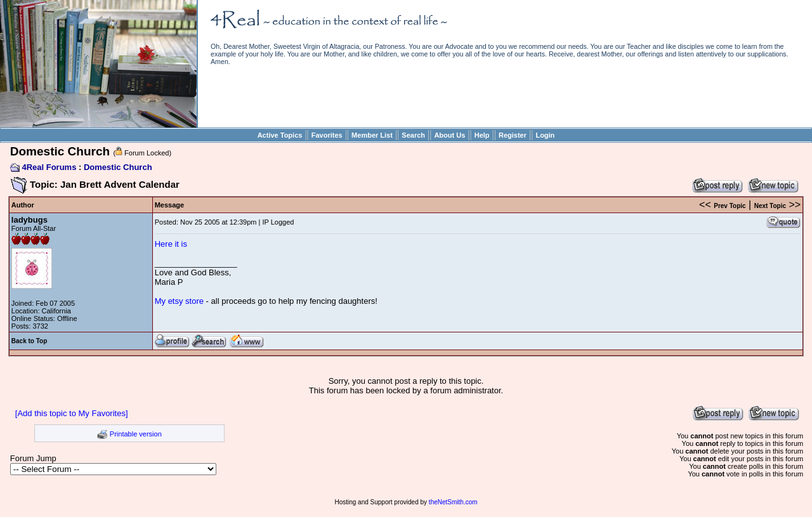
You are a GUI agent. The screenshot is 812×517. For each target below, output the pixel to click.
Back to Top (29, 341)
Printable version (136, 434)
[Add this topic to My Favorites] (72, 413)
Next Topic (770, 206)
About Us (449, 135)
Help (482, 135)
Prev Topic (730, 206)
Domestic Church (118, 167)
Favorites (327, 135)
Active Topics (280, 135)
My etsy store (179, 301)
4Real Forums (49, 167)
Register (513, 135)
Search (413, 135)
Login (545, 135)
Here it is (171, 244)
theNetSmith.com (453, 502)
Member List (372, 135)
